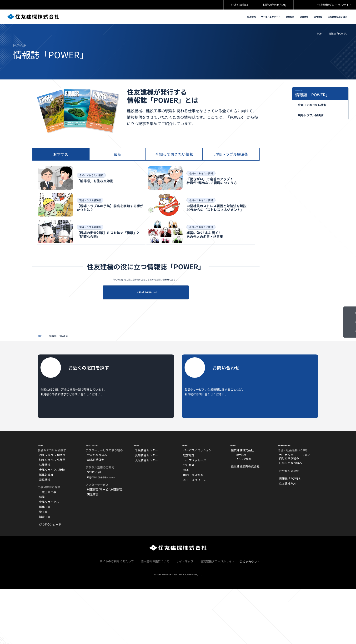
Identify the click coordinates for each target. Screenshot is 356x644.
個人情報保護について (155, 616)
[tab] (61, 169)
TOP (319, 37)
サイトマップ (185, 616)
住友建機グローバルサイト (335, 5)
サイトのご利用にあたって (117, 616)
